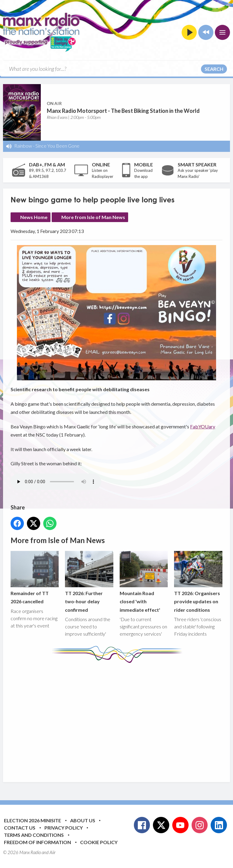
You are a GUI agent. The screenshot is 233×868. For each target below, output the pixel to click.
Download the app (143, 173)
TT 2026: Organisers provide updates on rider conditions (198, 582)
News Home (34, 217)
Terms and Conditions (34, 835)
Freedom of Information (37, 842)
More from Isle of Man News (93, 217)
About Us (83, 820)
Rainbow (23, 146)
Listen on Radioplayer (103, 173)
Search (214, 69)
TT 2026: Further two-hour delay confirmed (89, 582)
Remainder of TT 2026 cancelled (35, 578)
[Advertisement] (122, 718)
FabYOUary (203, 426)
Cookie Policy (99, 842)
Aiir (53, 852)
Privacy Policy (64, 828)
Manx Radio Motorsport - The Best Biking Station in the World (123, 111)
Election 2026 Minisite (32, 820)
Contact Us (20, 828)
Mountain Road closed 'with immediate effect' (144, 582)
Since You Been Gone (57, 146)
